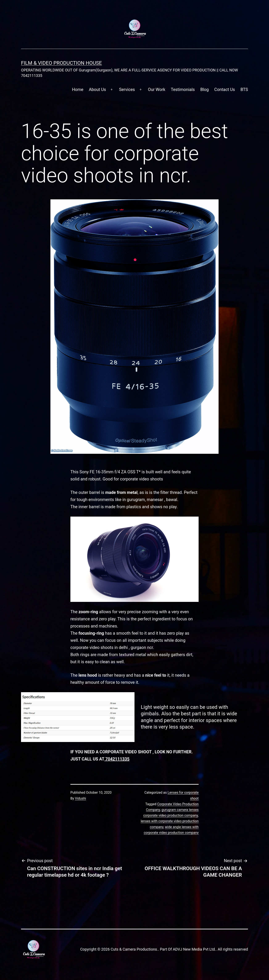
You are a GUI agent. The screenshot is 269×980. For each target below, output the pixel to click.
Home (78, 89)
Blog (204, 89)
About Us (98, 89)
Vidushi (81, 798)
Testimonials (183, 89)
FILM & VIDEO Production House (61, 63)
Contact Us (225, 89)
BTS (244, 89)
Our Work (157, 89)
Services (127, 89)
